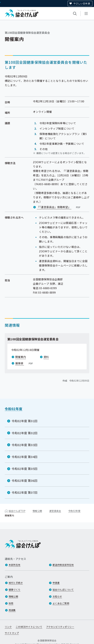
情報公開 (37, 511)
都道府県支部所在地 (63, 565)
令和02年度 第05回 (25, 469)
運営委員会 (55, 511)
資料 (46, 357)
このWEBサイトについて (29, 627)
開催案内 (21, 357)
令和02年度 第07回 (25, 492)
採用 (11, 603)
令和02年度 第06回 (25, 481)
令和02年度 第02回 (25, 433)
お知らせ (57, 597)
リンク (8, 627)
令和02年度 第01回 (25, 421)
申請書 (56, 583)
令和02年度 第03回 (25, 445)
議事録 (24, 363)
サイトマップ (12, 633)
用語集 (12, 610)
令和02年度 (14, 409)
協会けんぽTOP (17, 511)
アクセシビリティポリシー (60, 627)
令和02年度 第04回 (25, 457)
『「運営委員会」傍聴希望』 (59, 207)
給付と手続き (16, 583)
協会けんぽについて (63, 590)
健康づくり (15, 590)
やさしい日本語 (82, 3)
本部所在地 (15, 565)
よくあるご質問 (61, 603)
